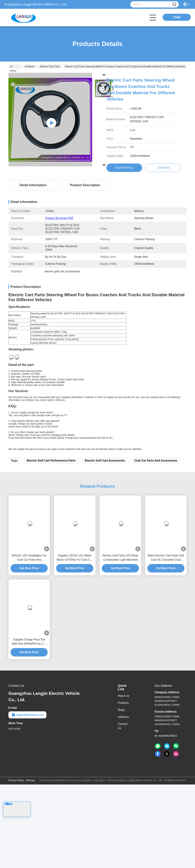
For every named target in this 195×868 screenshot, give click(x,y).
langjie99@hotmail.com (27, 715)
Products (30, 66)
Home (13, 67)
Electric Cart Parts (50, 66)
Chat (177, 17)
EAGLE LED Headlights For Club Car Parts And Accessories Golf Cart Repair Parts (29, 558)
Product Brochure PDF (59, 218)
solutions (123, 717)
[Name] (174, 4)
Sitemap (30, 780)
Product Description (85, 185)
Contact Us (123, 726)
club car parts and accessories (156, 461)
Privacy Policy (16, 780)
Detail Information (33, 185)
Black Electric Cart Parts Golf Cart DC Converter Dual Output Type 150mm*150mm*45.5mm (166, 558)
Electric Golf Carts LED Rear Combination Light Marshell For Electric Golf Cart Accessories (120, 558)
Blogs (121, 710)
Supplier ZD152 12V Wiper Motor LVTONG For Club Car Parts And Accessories (75, 558)
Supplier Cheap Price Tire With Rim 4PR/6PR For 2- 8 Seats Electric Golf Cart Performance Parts (29, 642)
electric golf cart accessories (105, 461)
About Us (124, 696)
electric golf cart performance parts (51, 461)
